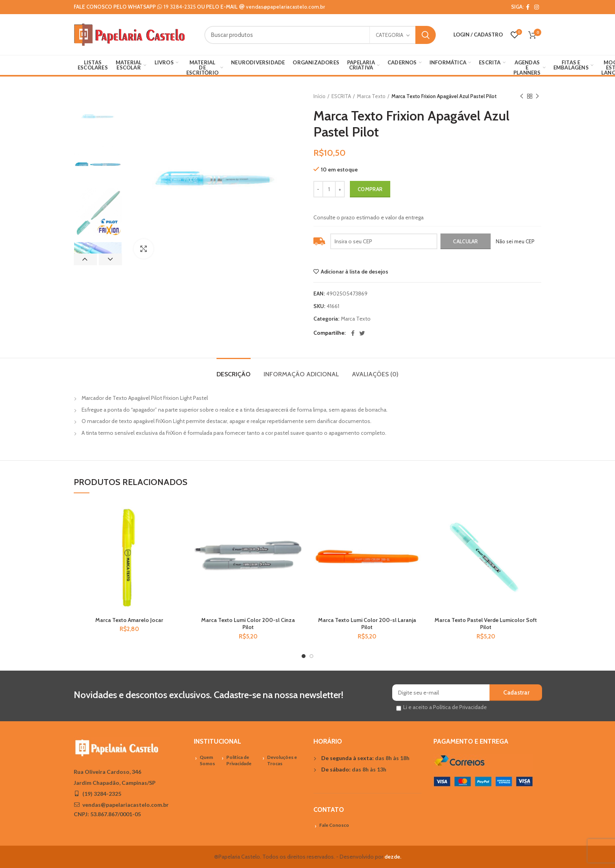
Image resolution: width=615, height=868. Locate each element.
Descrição (234, 374)
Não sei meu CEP (515, 241)
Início (319, 96)
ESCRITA (341, 96)
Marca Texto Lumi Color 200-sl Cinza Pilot (248, 624)
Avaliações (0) (375, 374)
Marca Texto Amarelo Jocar (129, 620)
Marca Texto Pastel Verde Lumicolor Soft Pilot (486, 624)
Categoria (389, 35)
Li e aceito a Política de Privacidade (445, 707)
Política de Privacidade (239, 760)
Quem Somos (207, 760)
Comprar (370, 189)
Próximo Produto (537, 96)
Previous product (522, 96)
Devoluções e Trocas (282, 760)
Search (426, 35)
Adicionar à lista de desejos (355, 272)
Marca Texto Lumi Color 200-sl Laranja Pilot (367, 624)
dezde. (393, 857)
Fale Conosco (334, 825)
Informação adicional (301, 374)
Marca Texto (371, 96)
